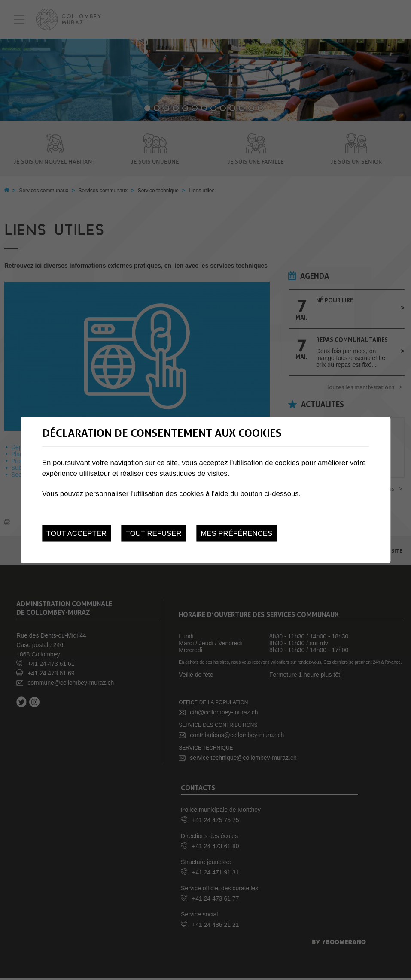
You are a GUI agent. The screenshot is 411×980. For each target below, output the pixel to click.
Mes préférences (236, 533)
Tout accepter (76, 533)
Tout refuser (154, 533)
